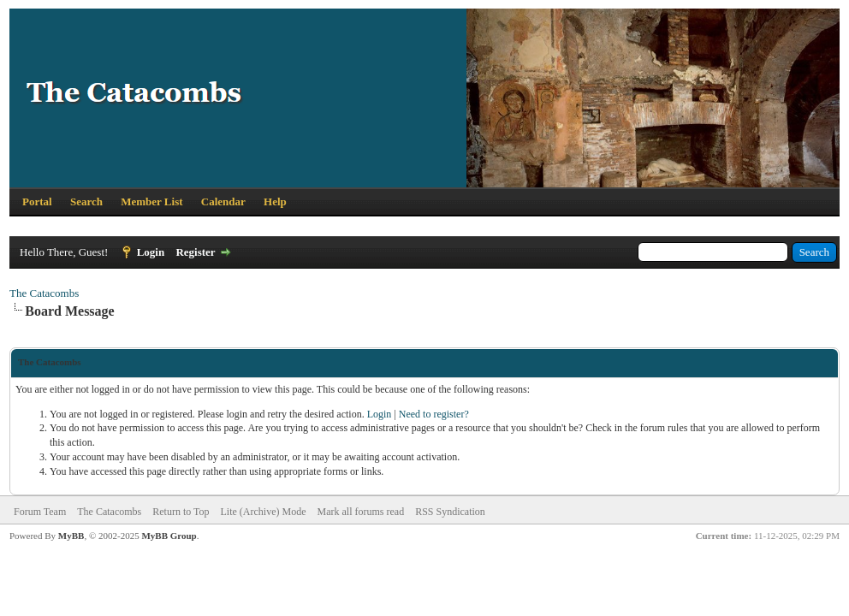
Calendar (223, 201)
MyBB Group (169, 536)
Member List (151, 201)
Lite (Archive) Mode (264, 512)
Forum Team (40, 512)
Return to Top (181, 512)
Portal (37, 201)
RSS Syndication (450, 512)
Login (151, 252)
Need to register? (434, 414)
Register (195, 252)
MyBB (71, 536)
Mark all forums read (361, 512)
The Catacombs (44, 293)
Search (86, 201)
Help (275, 201)
